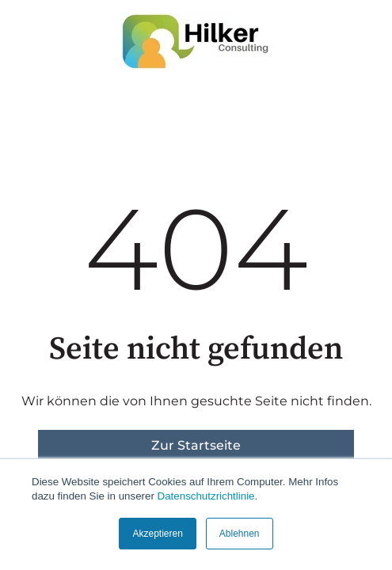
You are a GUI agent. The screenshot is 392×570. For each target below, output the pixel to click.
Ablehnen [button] (240, 534)
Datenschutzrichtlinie (206, 496)
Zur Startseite (196, 445)
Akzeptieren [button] (157, 534)
